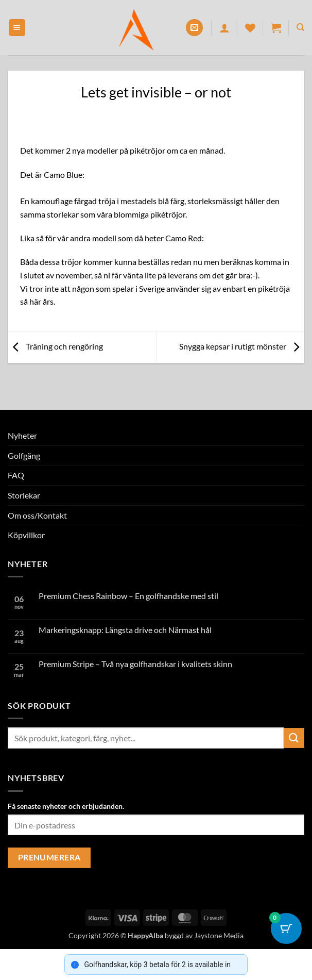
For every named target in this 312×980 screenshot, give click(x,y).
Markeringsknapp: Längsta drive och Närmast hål (125, 630)
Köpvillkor (26, 535)
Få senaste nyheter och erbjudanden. (66, 806)
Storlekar (24, 495)
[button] (17, 28)
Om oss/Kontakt (37, 515)
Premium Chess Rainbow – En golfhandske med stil (128, 596)
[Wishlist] (250, 28)
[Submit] (294, 738)
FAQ (16, 475)
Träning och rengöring (55, 346)
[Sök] (300, 27)
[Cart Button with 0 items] (286, 928)
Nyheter (22, 435)
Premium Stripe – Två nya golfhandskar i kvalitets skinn (135, 664)
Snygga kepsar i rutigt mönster (242, 346)
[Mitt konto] (224, 28)
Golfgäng (24, 455)
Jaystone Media (219, 935)
